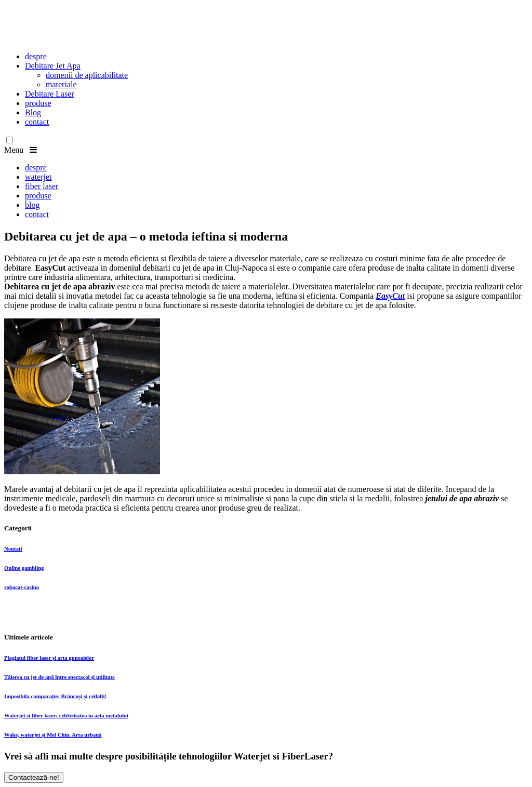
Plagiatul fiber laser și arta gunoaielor (49, 658)
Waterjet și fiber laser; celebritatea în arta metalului (66, 715)
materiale (61, 84)
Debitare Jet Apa (53, 66)
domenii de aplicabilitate (87, 75)
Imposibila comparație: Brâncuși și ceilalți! (55, 696)
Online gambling (24, 568)
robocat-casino (22, 587)
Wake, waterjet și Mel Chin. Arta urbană (53, 735)
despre (36, 56)
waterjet (38, 177)
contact (37, 122)
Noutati (13, 549)
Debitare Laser (50, 94)
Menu (21, 150)
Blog (33, 112)
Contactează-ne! (34, 777)
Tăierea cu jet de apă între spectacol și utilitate (59, 677)
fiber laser (42, 186)
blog (32, 205)
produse (38, 103)
